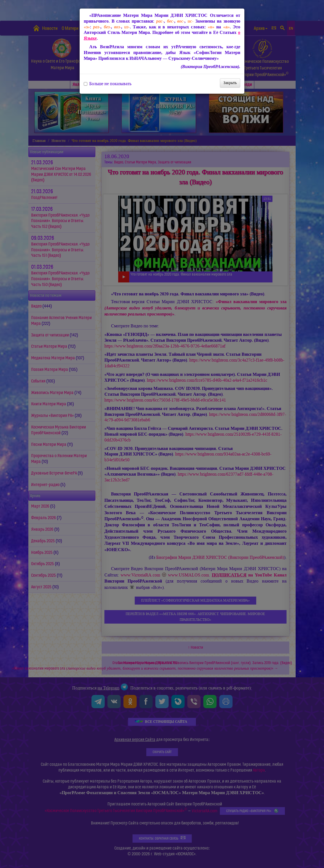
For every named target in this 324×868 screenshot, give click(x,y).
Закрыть (230, 83)
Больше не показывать (108, 84)
